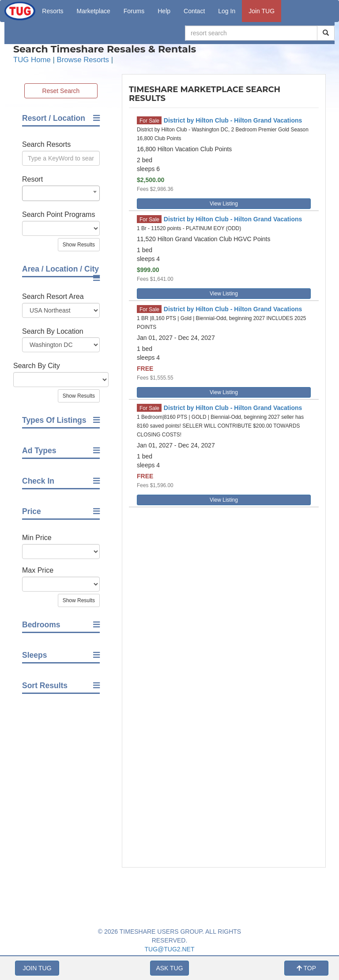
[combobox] (61, 193)
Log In (227, 11)
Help (164, 11)
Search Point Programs (58, 214)
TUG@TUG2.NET (170, 949)
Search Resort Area (53, 296)
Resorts (53, 11)
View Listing (224, 204)
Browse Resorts (83, 60)
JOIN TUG (37, 968)
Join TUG (262, 11)
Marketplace (94, 11)
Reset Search (61, 91)
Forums (134, 11)
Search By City (37, 366)
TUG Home (32, 60)
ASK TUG (169, 968)
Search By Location (53, 331)
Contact (194, 11)
